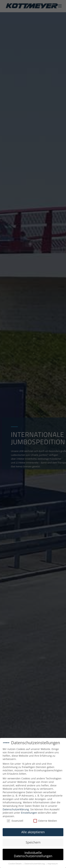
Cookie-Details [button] (15, 864)
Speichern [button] (33, 842)
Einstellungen (29, 813)
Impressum (53, 864)
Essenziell (15, 821)
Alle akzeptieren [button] (33, 832)
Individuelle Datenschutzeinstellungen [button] (33, 854)
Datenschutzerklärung (16, 809)
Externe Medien (45, 821)
